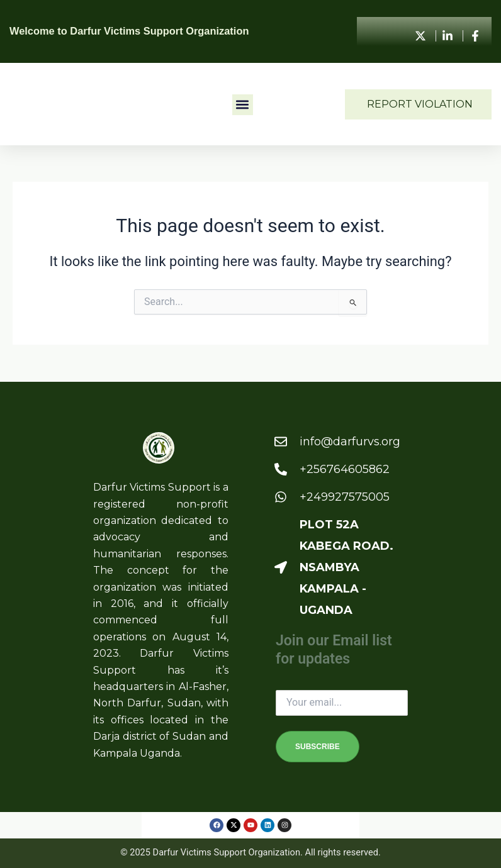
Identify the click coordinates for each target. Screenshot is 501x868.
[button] (243, 105)
